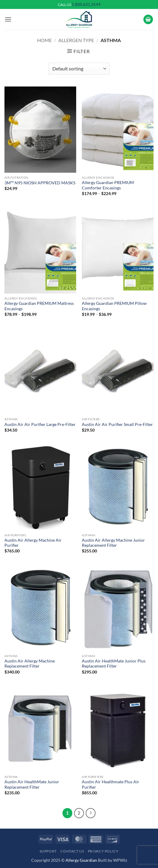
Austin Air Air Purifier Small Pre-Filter (117, 424)
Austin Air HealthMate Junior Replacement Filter (32, 784)
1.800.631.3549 (86, 4)
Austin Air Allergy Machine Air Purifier (33, 543)
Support (48, 851)
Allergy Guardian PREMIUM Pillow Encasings (114, 306)
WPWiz (120, 860)
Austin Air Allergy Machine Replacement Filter (30, 664)
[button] (8, 19)
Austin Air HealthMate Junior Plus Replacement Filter (114, 664)
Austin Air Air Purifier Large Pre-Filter (40, 424)
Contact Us (72, 851)
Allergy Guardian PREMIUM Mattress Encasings (39, 306)
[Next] (91, 813)
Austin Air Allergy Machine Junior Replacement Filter (113, 543)
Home (44, 40)
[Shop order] (79, 69)
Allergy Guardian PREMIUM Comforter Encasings (108, 185)
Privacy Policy (103, 851)
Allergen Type (76, 40)
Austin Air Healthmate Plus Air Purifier (111, 784)
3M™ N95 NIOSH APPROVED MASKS (40, 183)
